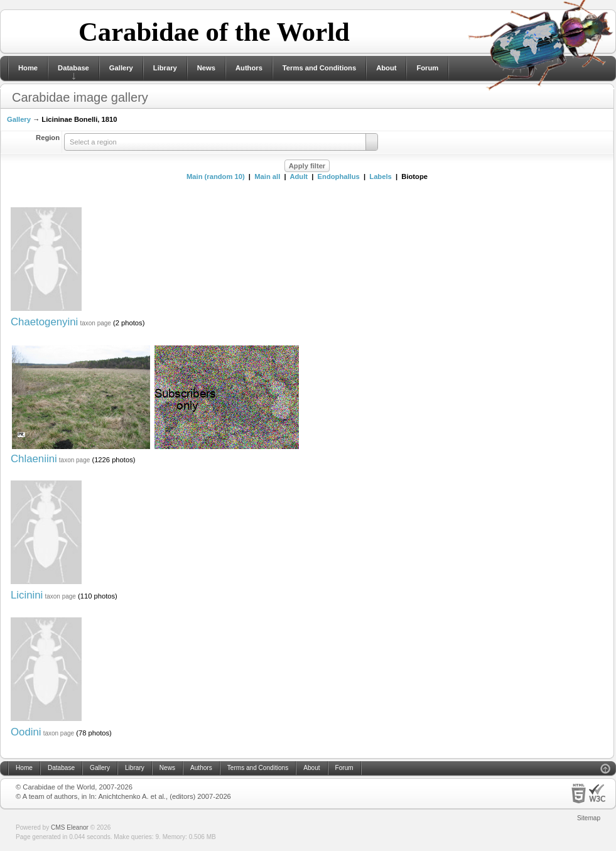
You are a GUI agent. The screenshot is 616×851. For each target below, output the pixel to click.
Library (165, 68)
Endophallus (339, 176)
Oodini (26, 732)
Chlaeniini (34, 459)
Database (73, 68)
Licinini (27, 595)
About (386, 68)
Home (28, 68)
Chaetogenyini (44, 322)
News (206, 68)
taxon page (95, 323)
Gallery (121, 68)
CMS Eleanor (70, 827)
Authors (249, 68)
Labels (380, 176)
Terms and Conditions (319, 68)
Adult (299, 176)
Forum (427, 68)
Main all (267, 176)
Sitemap (589, 818)
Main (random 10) (216, 176)
